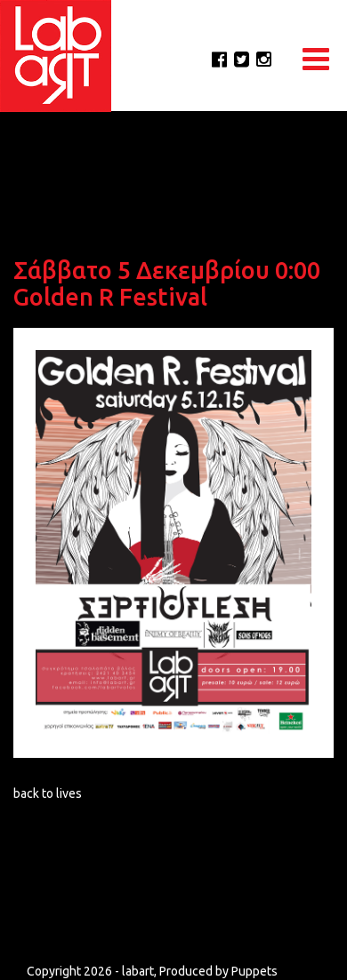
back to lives (48, 793)
